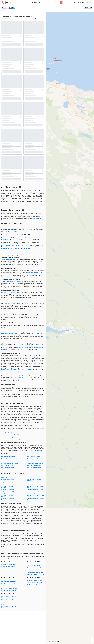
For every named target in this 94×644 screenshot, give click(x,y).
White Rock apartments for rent (34, 468)
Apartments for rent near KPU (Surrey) (36, 495)
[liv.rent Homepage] (5, 3)
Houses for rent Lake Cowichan (8, 571)
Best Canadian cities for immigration (12, 433)
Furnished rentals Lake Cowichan (9, 582)
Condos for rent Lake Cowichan (8, 566)
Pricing (73, 3)
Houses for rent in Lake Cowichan (34, 272)
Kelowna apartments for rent (8, 468)
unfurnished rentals (6, 248)
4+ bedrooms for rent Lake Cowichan (36, 574)
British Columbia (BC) (8, 192)
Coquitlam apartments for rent (34, 461)
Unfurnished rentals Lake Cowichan (9, 584)
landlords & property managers (9, 215)
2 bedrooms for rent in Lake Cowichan (24, 387)
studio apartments (17, 245)
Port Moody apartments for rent (34, 465)
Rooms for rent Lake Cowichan (8, 573)
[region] (70, 328)
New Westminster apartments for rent (9, 463)
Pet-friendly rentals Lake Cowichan (9, 586)
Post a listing (81, 3)
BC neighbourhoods (39, 450)
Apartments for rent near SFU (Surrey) (36, 490)
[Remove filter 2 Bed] (5, 10)
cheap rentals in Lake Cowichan (19, 376)
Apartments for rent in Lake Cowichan (11, 260)
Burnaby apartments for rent (34, 457)
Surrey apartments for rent (7, 459)
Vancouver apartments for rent (8, 457)
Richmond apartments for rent (34, 459)
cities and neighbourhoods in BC (33, 203)
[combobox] (31, 3)
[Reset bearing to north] (92, 642)
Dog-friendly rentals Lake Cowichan (9, 588)
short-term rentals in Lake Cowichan (28, 362)
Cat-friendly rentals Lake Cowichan (9, 590)
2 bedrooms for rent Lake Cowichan (35, 570)
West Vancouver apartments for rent (35, 463)
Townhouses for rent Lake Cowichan (9, 569)
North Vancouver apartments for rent (9, 461)
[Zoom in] (92, 638)
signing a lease (34, 215)
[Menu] (89, 3)
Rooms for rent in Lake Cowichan (9, 313)
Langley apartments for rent (7, 465)
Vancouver (16, 238)
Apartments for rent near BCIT (8, 479)
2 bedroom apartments (35, 244)
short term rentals (28, 248)
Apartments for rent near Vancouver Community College (9, 483)
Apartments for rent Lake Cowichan (9, 564)
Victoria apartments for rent (7, 470)
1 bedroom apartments (23, 244)
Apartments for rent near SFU (34, 476)
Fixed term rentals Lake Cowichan (35, 588)
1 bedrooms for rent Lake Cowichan (35, 568)
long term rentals (17, 248)
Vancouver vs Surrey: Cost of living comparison (14, 437)
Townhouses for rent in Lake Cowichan (11, 282)
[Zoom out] (92, 640)
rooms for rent (24, 377)
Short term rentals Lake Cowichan (35, 582)
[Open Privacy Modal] (11, 3)
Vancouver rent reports (11, 231)
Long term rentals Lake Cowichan (35, 580)
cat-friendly (4, 335)
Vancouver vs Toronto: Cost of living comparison (15, 435)
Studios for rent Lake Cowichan (34, 566)
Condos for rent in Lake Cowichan (10, 302)
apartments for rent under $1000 (23, 239)
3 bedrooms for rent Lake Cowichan (35, 572)
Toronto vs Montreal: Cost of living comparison (14, 439)
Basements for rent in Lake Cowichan (11, 293)
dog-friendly (38, 334)
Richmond (23, 238)
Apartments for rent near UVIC (8, 490)
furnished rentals (32, 247)
